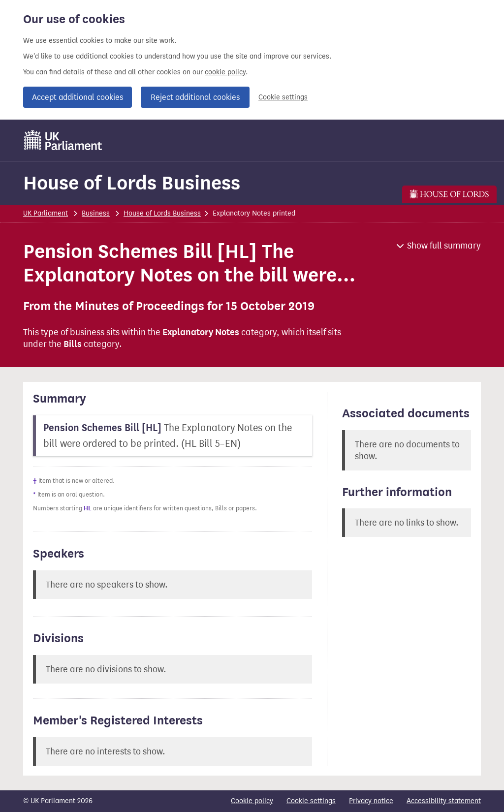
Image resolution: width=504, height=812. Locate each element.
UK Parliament (46, 213)
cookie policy (225, 72)
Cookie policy (252, 801)
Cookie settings (283, 97)
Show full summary (444, 246)
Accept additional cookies (78, 97)
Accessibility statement (444, 801)
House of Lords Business (132, 183)
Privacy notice (371, 801)
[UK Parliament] (63, 140)
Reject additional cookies (195, 97)
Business (96, 213)
